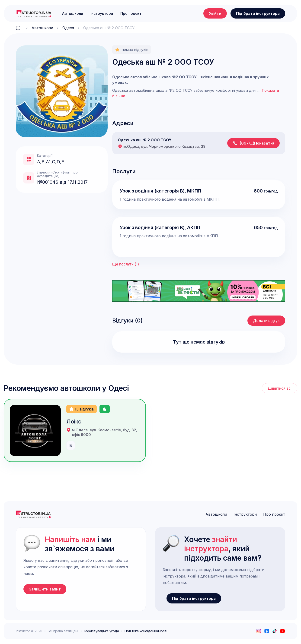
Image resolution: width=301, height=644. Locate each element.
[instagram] (259, 631)
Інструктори (102, 13)
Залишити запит (45, 589)
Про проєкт (131, 13)
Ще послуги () (126, 264)
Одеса (68, 28)
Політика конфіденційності (146, 631)
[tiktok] (275, 631)
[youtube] (282, 631)
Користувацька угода (101, 631)
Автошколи (72, 13)
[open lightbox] (62, 91)
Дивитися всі (280, 388)
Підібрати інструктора (258, 13)
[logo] (34, 13)
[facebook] (267, 631)
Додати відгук (266, 321)
